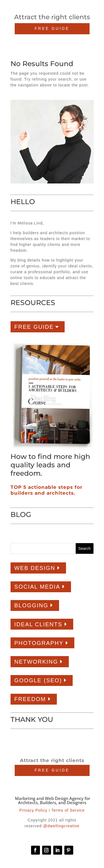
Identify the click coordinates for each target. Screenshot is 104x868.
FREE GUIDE (52, 28)
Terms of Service (68, 810)
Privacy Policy (33, 810)
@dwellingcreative (61, 826)
